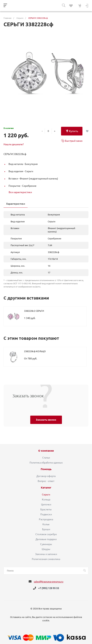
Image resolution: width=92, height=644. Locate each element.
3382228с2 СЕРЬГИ (34, 311)
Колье (46, 524)
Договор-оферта (46, 476)
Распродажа (46, 519)
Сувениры (46, 544)
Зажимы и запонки (46, 554)
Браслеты (46, 509)
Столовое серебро (46, 534)
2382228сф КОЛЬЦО (35, 351)
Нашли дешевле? (14, 144)
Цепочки (46, 504)
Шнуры (46, 549)
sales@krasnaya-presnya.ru (49, 582)
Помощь (46, 469)
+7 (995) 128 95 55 (49, 588)
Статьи (46, 458)
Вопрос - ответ (46, 481)
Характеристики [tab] (16, 204)
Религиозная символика (46, 559)
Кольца (46, 499)
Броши (46, 529)
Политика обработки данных (46, 463)
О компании (46, 451)
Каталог (46, 488)
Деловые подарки (46, 539)
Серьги (46, 495)
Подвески (46, 514)
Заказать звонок (46, 420)
